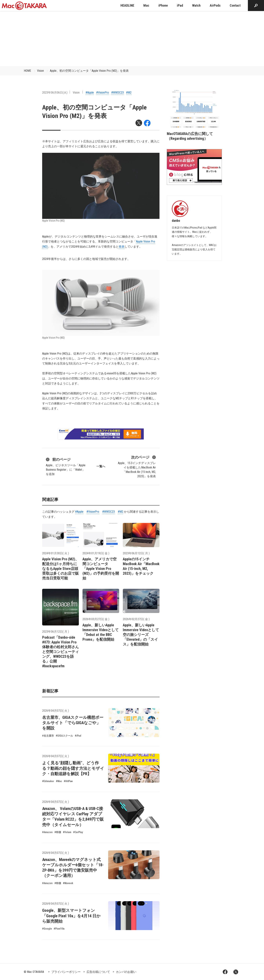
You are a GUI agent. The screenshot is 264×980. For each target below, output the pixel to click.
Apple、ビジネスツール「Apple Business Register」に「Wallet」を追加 (66, 466)
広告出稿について (98, 972)
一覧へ (101, 466)
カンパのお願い (126, 972)
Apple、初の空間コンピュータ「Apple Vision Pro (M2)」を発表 (89, 71)
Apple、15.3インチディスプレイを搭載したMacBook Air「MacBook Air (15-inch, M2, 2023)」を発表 (137, 466)
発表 (122, 247)
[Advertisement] (132, 39)
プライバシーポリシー (66, 972)
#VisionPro (103, 93)
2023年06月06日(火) (55, 93)
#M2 (129, 93)
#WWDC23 (118, 93)
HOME (27, 71)
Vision (40, 71)
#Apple (90, 93)
